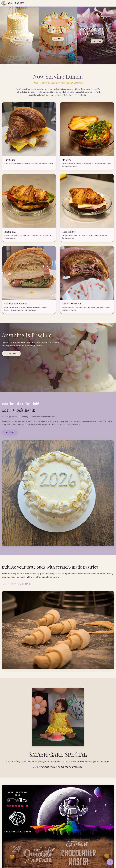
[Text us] (110, 862)
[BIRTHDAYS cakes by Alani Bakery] (58, 35)
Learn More (19, 39)
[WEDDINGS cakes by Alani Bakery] (19, 35)
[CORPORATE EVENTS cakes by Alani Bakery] (97, 35)
